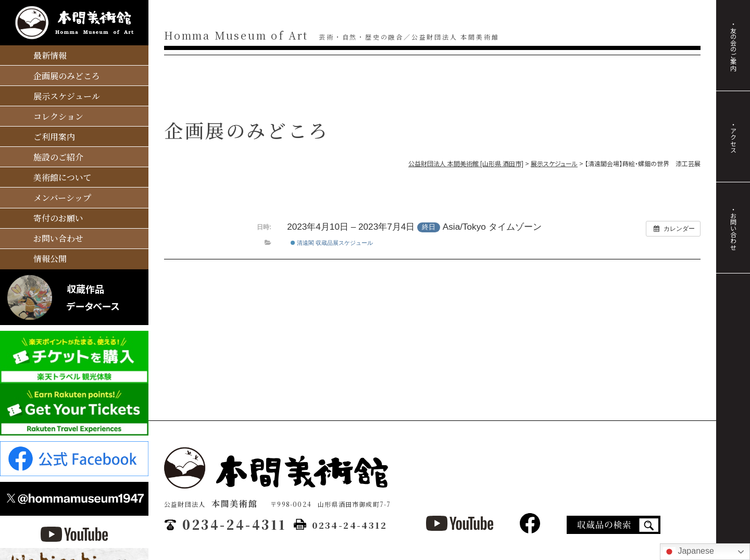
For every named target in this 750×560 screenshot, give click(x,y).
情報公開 (50, 259)
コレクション (58, 116)
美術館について (63, 177)
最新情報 (50, 55)
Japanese (689, 552)
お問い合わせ (58, 238)
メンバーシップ (62, 198)
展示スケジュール (67, 96)
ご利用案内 (54, 137)
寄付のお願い (58, 218)
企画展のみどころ (67, 76)
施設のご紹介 (58, 157)
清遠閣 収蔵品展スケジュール (332, 243)
